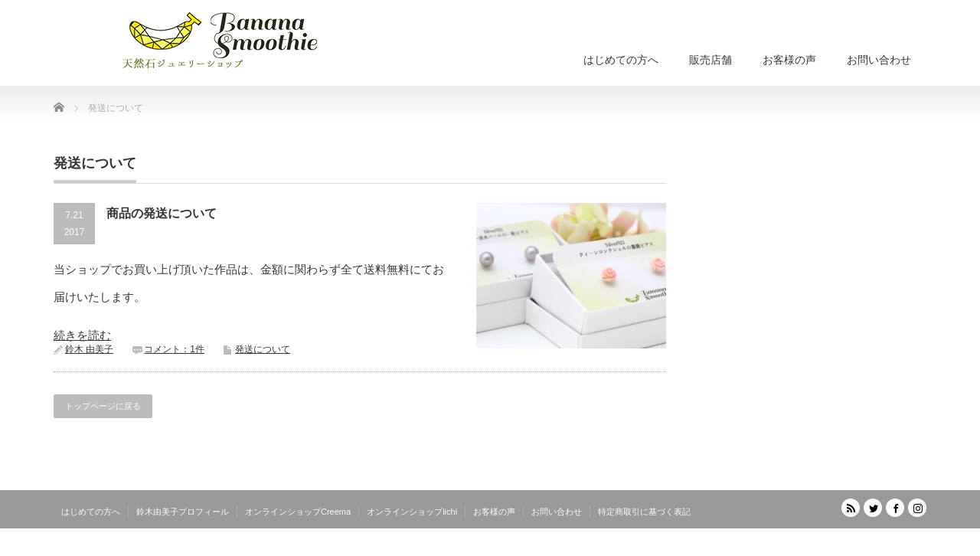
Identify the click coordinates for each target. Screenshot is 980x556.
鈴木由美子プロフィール (183, 512)
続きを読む (82, 335)
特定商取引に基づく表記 (644, 512)
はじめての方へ (621, 60)
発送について (263, 349)
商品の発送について (162, 213)
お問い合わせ (879, 60)
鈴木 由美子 (89, 349)
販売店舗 (710, 60)
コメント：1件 (174, 349)
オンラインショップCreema (298, 512)
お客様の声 (789, 60)
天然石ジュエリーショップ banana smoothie (835, 545)
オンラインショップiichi (412, 512)
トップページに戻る (103, 406)
